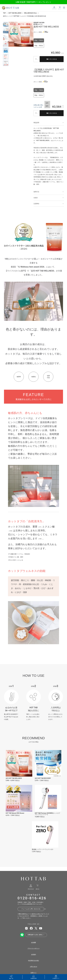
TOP (4, 13)
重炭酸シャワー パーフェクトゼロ (42, 849)
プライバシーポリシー (34, 948)
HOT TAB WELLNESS (15, 13)
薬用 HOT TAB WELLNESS (14, 778)
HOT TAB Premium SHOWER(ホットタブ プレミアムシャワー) (47, 814)
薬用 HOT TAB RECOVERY (43, 778)
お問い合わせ (34, 967)
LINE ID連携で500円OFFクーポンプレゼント (33, 2)
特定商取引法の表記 (34, 961)
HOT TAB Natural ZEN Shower (15, 813)
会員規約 (34, 954)
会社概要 (34, 942)
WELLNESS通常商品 (30, 13)
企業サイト (34, 973)
